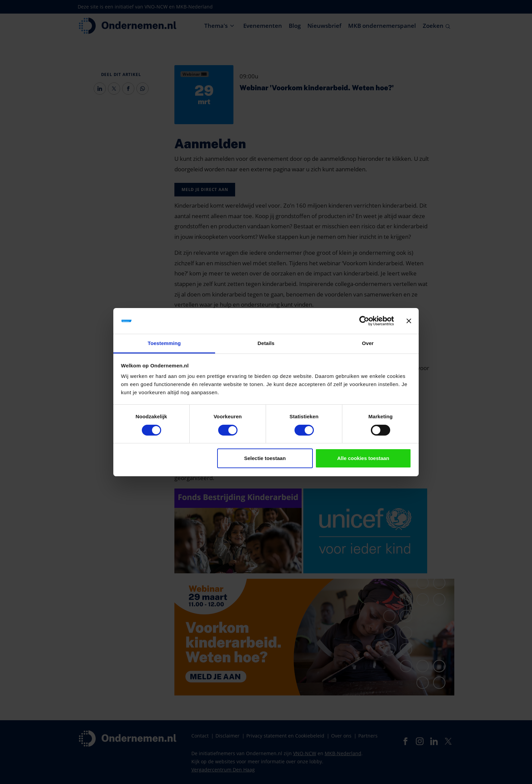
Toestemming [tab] (164, 343)
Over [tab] (368, 343)
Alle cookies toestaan (363, 458)
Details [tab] (266, 343)
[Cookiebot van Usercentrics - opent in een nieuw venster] (364, 321)
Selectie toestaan (265, 458)
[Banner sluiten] (409, 321)
